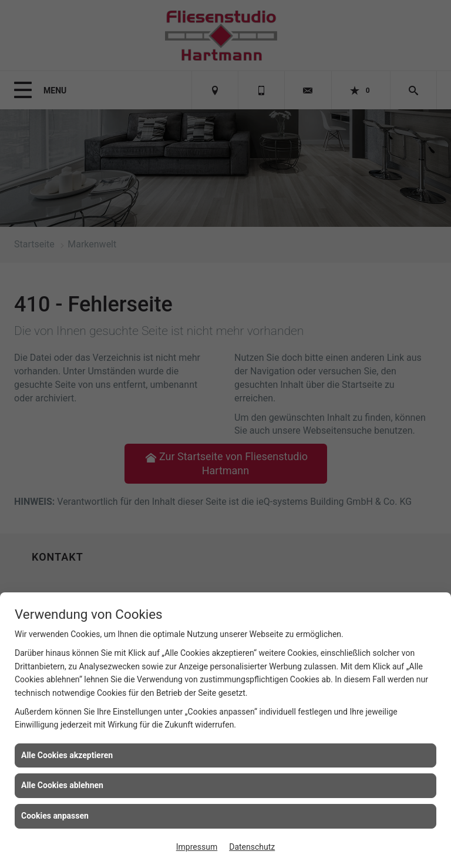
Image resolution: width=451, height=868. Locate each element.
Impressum (197, 847)
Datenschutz (252, 847)
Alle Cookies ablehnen (62, 785)
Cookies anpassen (55, 816)
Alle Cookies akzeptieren (67, 755)
